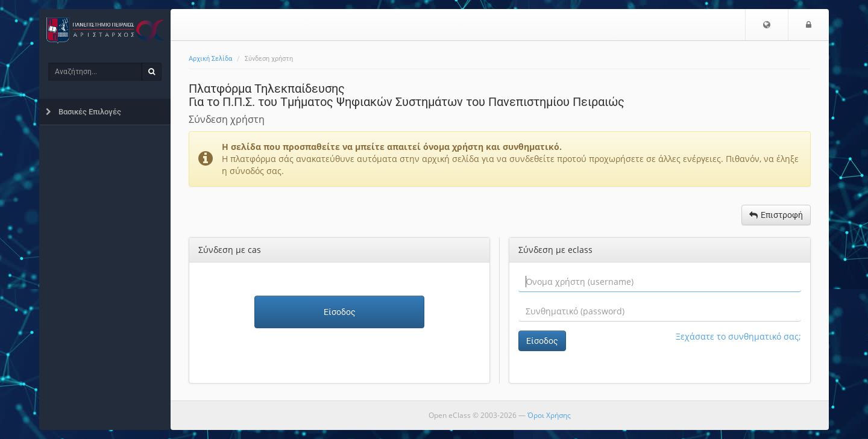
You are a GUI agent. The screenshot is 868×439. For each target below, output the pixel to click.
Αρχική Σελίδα (210, 59)
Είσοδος (340, 312)
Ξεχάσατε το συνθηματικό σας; (738, 336)
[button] (767, 25)
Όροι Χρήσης (549, 415)
